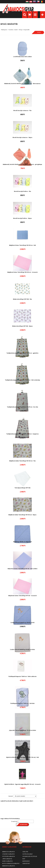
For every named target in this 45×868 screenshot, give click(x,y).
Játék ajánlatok (7, 859)
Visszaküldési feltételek (30, 856)
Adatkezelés (26, 861)
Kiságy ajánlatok (7, 861)
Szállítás (25, 852)
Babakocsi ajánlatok (8, 852)
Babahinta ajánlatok (9, 866)
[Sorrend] (25, 796)
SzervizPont (26, 864)
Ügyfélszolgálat (28, 854)
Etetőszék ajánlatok (9, 856)
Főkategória (4, 30)
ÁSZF (24, 859)
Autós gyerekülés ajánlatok (11, 864)
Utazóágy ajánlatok (8, 854)
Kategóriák (43, 15)
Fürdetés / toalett (13, 30)
